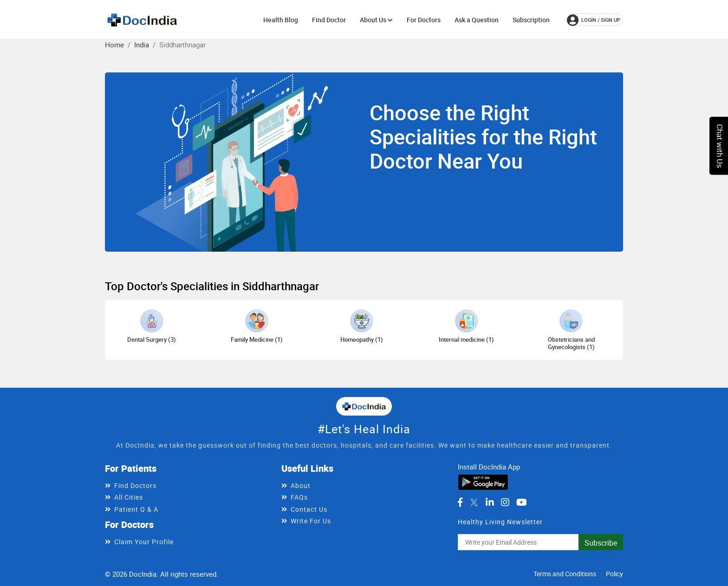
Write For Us (311, 521)
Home (114, 45)
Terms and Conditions (565, 574)
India (142, 45)
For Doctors (424, 20)
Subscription (531, 20)
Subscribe (601, 543)
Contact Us (309, 509)
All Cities (129, 497)
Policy (614, 574)
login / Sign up (594, 20)
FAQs (299, 497)
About (301, 485)
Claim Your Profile (144, 542)
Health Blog (281, 20)
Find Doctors (135, 485)
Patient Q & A (136, 509)
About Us (376, 20)
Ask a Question (477, 20)
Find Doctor (329, 20)
